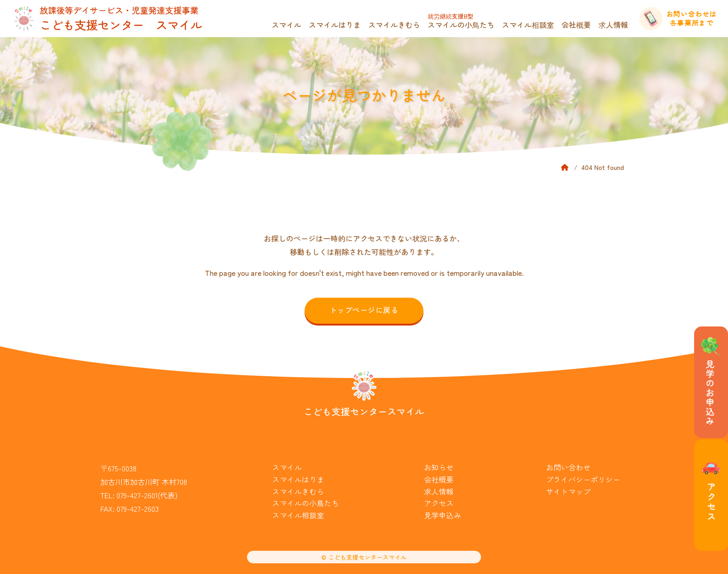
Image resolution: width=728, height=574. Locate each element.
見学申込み (442, 515)
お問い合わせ (568, 467)
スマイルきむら (394, 25)
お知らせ (439, 467)
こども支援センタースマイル (364, 411)
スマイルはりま (335, 25)
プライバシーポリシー (583, 479)
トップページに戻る (364, 310)
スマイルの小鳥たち (461, 21)
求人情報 (613, 25)
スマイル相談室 (528, 25)
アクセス (439, 503)
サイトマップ (568, 491)
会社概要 (576, 25)
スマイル (286, 25)
